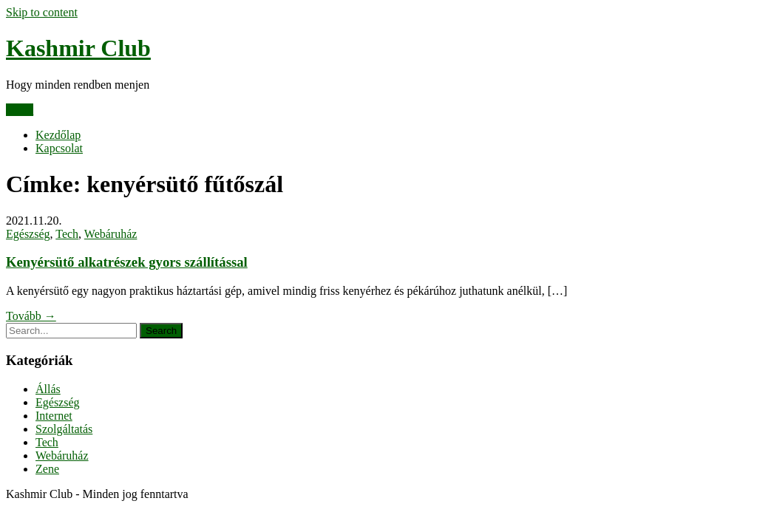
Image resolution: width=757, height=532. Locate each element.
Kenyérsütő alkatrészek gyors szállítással (127, 262)
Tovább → (31, 316)
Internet (54, 416)
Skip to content (42, 12)
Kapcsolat (59, 148)
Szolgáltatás (64, 429)
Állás (48, 389)
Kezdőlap (58, 135)
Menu (20, 110)
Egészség (28, 234)
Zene (47, 469)
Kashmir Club (78, 48)
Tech (67, 234)
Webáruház (111, 234)
